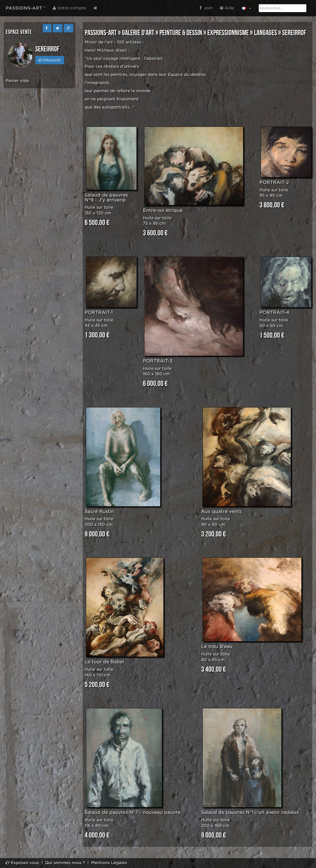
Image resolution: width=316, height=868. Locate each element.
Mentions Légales (109, 863)
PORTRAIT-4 (274, 312)
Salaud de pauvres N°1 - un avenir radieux (250, 812)
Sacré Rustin (99, 511)
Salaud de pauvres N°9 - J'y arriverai (106, 197)
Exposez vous (22, 863)
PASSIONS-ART (101, 33)
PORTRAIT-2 (274, 182)
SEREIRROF (294, 33)
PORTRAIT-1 (99, 312)
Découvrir (50, 60)
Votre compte (69, 8)
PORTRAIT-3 (158, 361)
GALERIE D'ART (138, 33)
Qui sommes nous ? (65, 863)
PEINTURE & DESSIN (181, 33)
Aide (227, 8)
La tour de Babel (104, 662)
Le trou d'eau (217, 646)
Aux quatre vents (221, 511)
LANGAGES (266, 33)
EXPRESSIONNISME (228, 33)
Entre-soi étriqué (163, 210)
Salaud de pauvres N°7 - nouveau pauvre (133, 812)
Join (206, 8)
